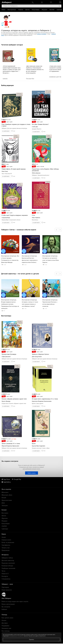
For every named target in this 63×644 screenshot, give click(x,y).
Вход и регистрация (8, 604)
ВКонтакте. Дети (7, 495)
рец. (19, 94)
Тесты (3, 571)
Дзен (3, 503)
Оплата (4, 620)
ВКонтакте (5, 492)
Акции (4, 537)
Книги (3, 10)
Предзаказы (6, 550)
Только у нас (6, 548)
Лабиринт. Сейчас (7, 558)
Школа (27, 10)
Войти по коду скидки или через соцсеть (15, 601)
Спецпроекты (6, 579)
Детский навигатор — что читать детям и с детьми (20, 274)
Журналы (5, 518)
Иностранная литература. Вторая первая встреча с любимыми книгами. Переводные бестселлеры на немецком (10, 304)
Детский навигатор (8, 560)
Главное (21, 10)
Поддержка (5, 626)
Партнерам (5, 587)
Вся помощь (6, 631)
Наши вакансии (7, 590)
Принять (32, 639)
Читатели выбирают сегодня (12, 45)
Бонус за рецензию (8, 542)
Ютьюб (4, 498)
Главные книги (6, 540)
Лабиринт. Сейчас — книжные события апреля (19, 230)
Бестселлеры (6, 316)
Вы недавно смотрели (10, 461)
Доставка (5, 623)
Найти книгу (32, 473)
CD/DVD (52, 10)
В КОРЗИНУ (6, 131)
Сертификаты (6, 545)
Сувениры (60, 10)
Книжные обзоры (7, 566)
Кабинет (4, 609)
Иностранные (12, 10)
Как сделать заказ (7, 618)
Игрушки (44, 10)
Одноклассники (7, 500)
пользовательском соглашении (16, 636)
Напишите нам (6, 628)
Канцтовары (36, 10)
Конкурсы (5, 576)
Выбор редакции (7, 85)
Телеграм (5, 505)
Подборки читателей (8, 568)
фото (19, 95)
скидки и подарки (42, 34)
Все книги (5, 513)
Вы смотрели (6, 607)
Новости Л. (5, 574)
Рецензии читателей (8, 563)
